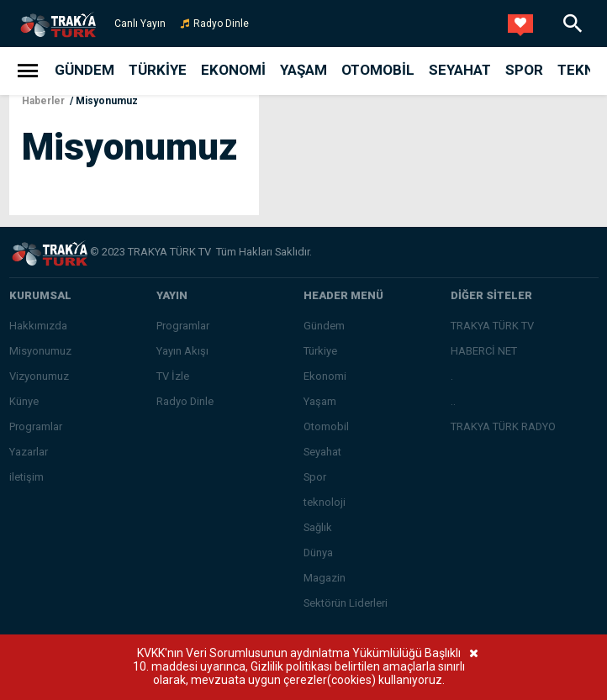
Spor (524, 70)
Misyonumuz (107, 101)
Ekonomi (233, 70)
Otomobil (378, 70)
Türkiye (158, 70)
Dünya (318, 553)
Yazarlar (29, 452)
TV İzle (173, 376)
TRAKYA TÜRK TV (492, 326)
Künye (24, 401)
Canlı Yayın (140, 24)
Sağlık (318, 527)
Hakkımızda (38, 326)
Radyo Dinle (221, 24)
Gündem (84, 70)
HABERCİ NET (484, 351)
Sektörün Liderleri (346, 603)
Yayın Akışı (182, 351)
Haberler (43, 101)
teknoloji (325, 502)
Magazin (325, 578)
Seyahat (460, 70)
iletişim (26, 477)
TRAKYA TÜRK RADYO (503, 426)
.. (453, 401)
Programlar (36, 426)
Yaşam (303, 70)
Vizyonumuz (39, 376)
